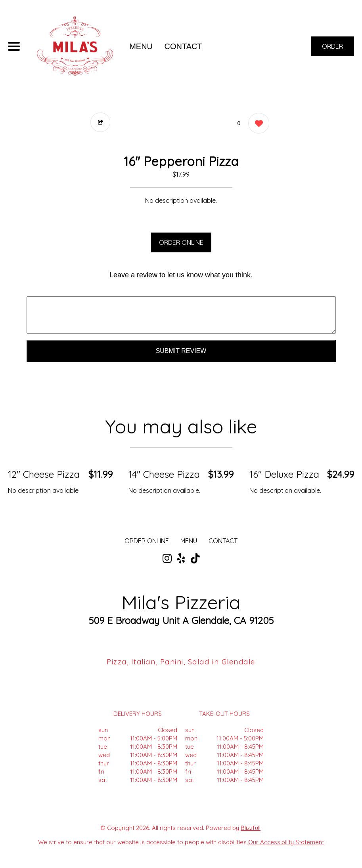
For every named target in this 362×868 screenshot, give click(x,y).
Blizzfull (251, 828)
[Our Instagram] (167, 559)
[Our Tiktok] (195, 559)
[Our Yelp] (181, 559)
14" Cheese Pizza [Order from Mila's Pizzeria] (164, 474)
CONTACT (183, 46)
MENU (141, 46)
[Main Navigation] (14, 46)
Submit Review (181, 351)
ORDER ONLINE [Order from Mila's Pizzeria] (147, 541)
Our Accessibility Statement (285, 842)
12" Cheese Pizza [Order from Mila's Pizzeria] (44, 474)
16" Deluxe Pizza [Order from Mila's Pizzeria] (284, 474)
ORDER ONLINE (181, 242)
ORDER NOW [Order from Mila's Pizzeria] (332, 49)
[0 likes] (257, 124)
